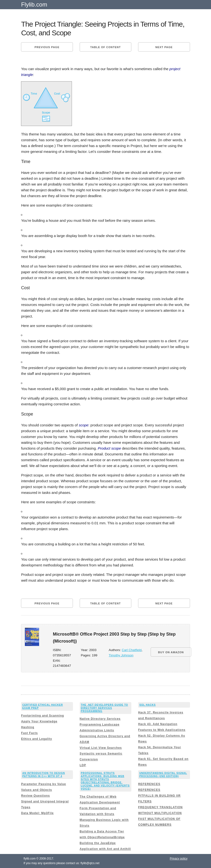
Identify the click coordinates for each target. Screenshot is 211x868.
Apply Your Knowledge (39, 721)
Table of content (105, 47)
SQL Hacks (148, 705)
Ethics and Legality (36, 739)
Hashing (28, 727)
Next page (164, 47)
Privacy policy (179, 859)
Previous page (47, 47)
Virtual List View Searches (101, 748)
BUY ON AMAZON (171, 652)
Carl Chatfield (132, 650)
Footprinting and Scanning (42, 716)
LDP (83, 765)
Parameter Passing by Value (43, 784)
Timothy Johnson (121, 655)
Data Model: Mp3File (37, 813)
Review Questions (35, 796)
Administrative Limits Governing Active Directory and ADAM (105, 736)
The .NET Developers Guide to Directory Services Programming (105, 708)
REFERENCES (149, 784)
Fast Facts (29, 733)
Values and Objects (36, 790)
